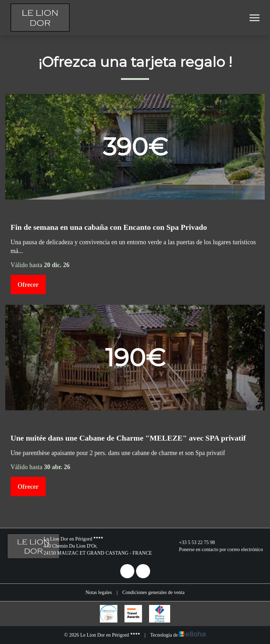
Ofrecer (28, 285)
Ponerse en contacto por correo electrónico (217, 550)
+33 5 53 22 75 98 (193, 543)
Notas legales (99, 592)
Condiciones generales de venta (153, 592)
